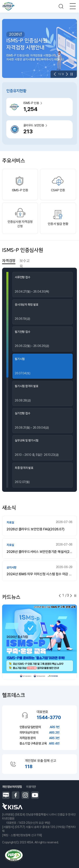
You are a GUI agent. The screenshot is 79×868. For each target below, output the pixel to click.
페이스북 (16, 795)
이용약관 (31, 787)
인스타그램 (25, 795)
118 (29, 766)
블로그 (6, 795)
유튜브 (35, 795)
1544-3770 (49, 717)
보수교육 (25, 261)
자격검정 (9, 261)
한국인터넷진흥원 (12, 806)
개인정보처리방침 (12, 787)
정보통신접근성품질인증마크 (14, 856)
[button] (56, 74)
